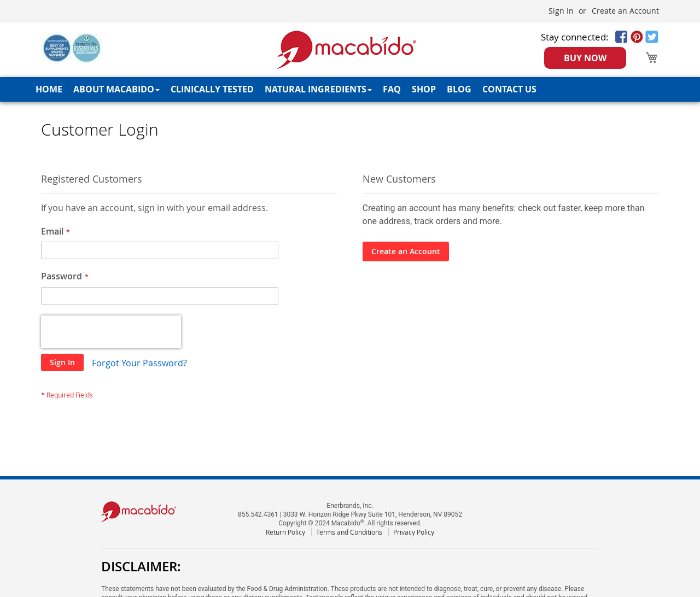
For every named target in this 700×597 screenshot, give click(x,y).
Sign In (561, 11)
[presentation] (111, 332)
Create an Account (625, 11)
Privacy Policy (414, 532)
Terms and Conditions (349, 532)
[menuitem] (49, 89)
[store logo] (347, 50)
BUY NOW (585, 58)
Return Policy (285, 532)
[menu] (350, 89)
